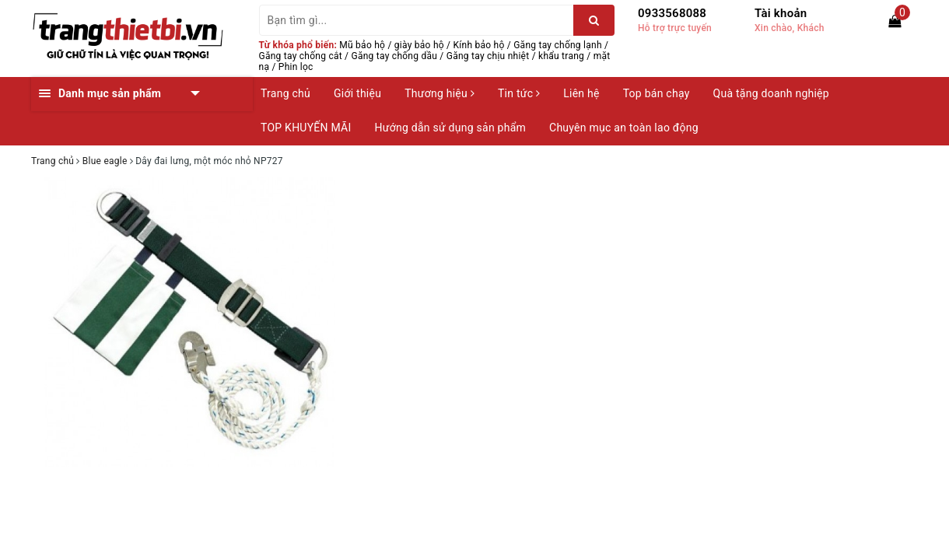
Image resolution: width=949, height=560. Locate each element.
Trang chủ (285, 93)
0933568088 (672, 13)
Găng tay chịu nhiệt (488, 56)
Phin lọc (296, 67)
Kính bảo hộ (479, 45)
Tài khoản (781, 13)
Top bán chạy (657, 93)
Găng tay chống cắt (301, 56)
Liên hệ (581, 93)
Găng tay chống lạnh (558, 45)
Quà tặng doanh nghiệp (771, 93)
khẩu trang (561, 56)
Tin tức (519, 93)
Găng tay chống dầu (395, 56)
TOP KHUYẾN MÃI (306, 128)
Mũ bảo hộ (362, 45)
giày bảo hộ (419, 45)
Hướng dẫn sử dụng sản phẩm (450, 128)
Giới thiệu (357, 93)
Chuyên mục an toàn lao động (624, 128)
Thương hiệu (439, 93)
